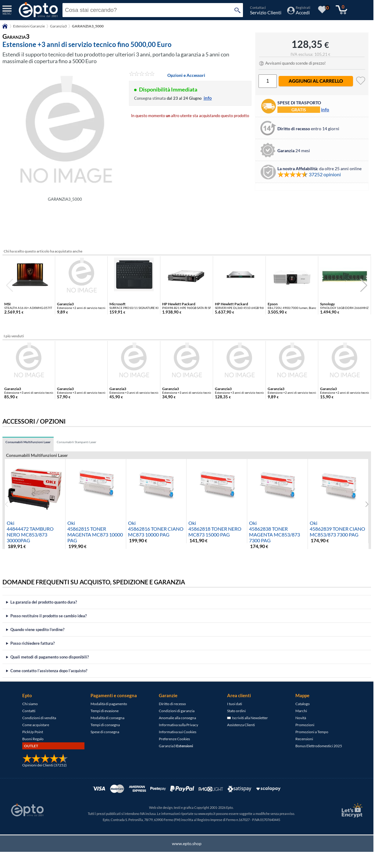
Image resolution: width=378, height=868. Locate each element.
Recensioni (304, 739)
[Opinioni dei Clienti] (45, 762)
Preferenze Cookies (174, 739)
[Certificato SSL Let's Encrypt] (351, 810)
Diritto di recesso (172, 704)
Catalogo (303, 704)
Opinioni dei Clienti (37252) (45, 765)
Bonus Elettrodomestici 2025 (319, 746)
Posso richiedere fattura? (32, 643)
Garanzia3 (176, 746)
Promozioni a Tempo (312, 732)
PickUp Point (33, 732)
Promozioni (305, 725)
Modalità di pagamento (109, 704)
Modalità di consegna (107, 718)
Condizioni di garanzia (177, 711)
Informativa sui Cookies (178, 732)
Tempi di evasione (105, 711)
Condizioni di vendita (39, 718)
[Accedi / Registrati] (299, 12)
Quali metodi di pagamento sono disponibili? (50, 657)
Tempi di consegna (105, 725)
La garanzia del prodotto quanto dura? (44, 602)
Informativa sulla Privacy (178, 725)
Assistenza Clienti (241, 725)
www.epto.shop (187, 843)
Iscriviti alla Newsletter (248, 718)
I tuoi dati (235, 704)
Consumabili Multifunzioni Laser (28, 442)
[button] (364, 285)
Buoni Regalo (33, 739)
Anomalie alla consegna (177, 718)
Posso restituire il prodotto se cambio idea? (48, 616)
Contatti (29, 711)
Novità (301, 718)
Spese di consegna (105, 732)
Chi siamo (30, 704)
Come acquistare (36, 725)
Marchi (301, 711)
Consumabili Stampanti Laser (77, 442)
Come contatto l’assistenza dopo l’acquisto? (49, 671)
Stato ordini (236, 711)
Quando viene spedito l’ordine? (37, 629)
